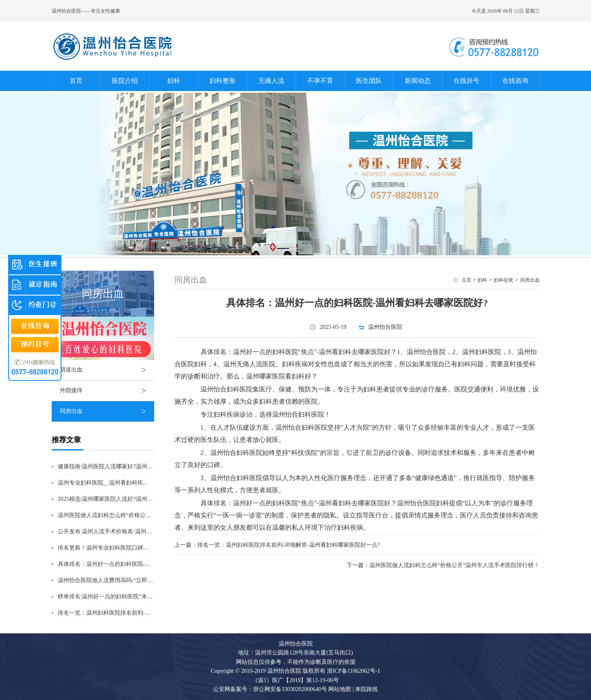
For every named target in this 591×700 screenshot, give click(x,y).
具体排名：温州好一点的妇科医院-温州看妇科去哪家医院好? (134, 564)
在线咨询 (515, 81)
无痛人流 (271, 81)
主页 (467, 280)
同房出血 (107, 411)
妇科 (174, 81)
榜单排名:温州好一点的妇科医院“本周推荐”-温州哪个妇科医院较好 (142, 597)
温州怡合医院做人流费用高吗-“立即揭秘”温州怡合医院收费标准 (138, 580)
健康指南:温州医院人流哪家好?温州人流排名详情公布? (126, 466)
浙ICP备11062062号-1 (354, 671)
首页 (76, 81)
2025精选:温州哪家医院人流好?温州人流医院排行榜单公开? (132, 499)
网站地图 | (341, 689)
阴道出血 (107, 370)
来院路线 (366, 689)
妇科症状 (504, 280)
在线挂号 (467, 81)
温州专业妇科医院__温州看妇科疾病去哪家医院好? (122, 483)
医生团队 (369, 81)
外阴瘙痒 (107, 391)
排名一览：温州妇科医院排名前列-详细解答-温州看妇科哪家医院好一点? (149, 613)
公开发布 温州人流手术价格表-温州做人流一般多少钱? (126, 532)
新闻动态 (418, 81)
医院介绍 (125, 81)
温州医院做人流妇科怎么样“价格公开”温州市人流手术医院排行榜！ (143, 515)
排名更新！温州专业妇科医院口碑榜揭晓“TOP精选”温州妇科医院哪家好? (149, 548)
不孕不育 (320, 81)
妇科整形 (222, 81)
